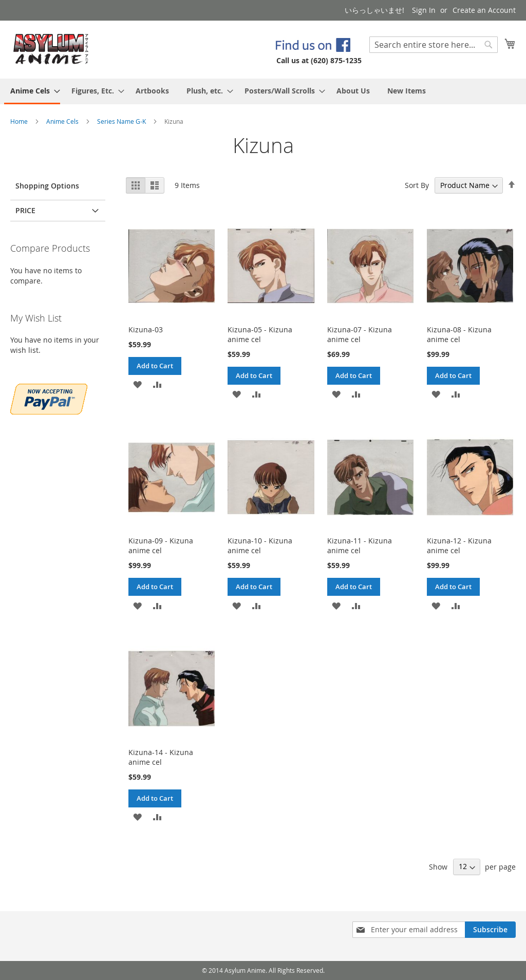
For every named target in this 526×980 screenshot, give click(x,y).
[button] (137, 384)
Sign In (424, 10)
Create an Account (484, 10)
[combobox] (434, 45)
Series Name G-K (122, 121)
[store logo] (51, 49)
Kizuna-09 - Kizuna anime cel (161, 545)
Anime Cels (63, 121)
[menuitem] (32, 91)
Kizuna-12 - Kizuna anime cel (459, 545)
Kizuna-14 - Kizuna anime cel (161, 757)
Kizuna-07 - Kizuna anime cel (360, 334)
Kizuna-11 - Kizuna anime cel (360, 545)
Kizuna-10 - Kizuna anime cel (260, 545)
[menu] (263, 91)
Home (20, 121)
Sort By (417, 185)
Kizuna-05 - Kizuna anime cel (260, 334)
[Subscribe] (490, 930)
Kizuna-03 (146, 329)
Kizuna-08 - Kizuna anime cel (459, 334)
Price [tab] (25, 210)
